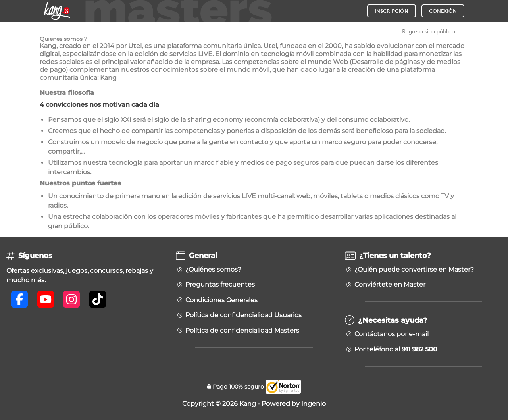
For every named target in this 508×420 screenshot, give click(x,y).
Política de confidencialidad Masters (242, 331)
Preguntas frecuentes (220, 285)
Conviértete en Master (390, 285)
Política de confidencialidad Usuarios (243, 315)
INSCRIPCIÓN (392, 11)
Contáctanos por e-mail (392, 334)
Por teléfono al (396, 349)
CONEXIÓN (443, 11)
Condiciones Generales (221, 300)
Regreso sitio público (429, 31)
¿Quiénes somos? (213, 270)
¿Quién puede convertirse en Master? (414, 270)
